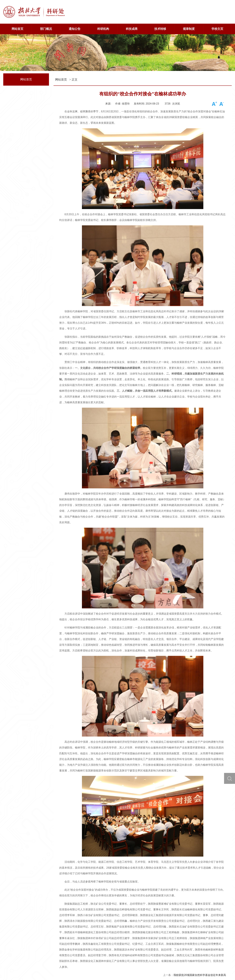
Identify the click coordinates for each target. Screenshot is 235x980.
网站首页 (17, 29)
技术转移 (160, 29)
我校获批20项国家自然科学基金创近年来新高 (200, 923)
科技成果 (132, 29)
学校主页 (217, 29)
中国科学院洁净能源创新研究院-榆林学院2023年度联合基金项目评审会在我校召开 (178, 932)
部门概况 (46, 29)
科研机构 (103, 29)
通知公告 (75, 29)
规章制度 (189, 29)
